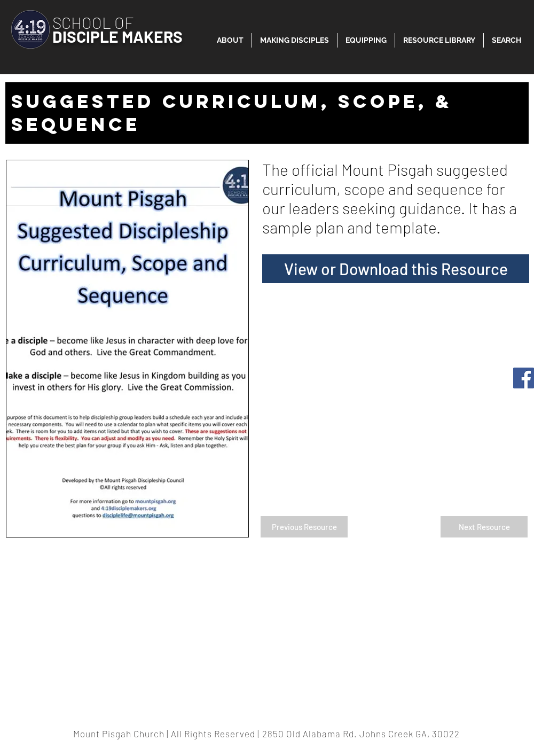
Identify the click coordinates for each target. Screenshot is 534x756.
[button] (439, 40)
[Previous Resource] (304, 527)
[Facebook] (524, 378)
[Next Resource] (484, 527)
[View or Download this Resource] (396, 269)
